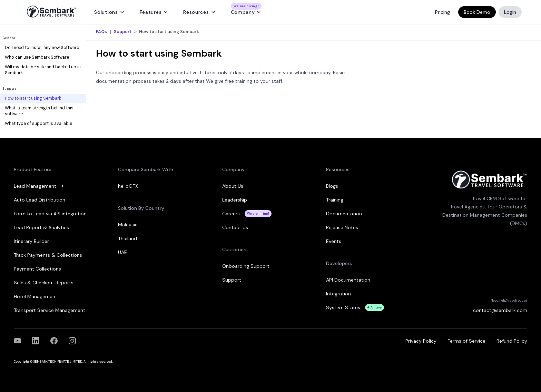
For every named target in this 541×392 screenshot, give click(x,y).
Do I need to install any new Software (42, 48)
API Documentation (348, 280)
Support (9, 89)
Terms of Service (466, 341)
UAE (122, 252)
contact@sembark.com (500, 310)
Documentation (344, 214)
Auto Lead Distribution (40, 200)
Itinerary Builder (31, 241)
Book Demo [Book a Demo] (477, 12)
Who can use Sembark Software (37, 57)
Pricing (442, 12)
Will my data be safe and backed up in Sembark (43, 70)
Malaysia (128, 225)
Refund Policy (512, 341)
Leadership (235, 200)
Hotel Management (36, 296)
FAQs (102, 32)
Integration (338, 294)
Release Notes (342, 227)
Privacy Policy (421, 341)
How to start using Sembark (33, 98)
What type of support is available (38, 124)
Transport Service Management (50, 310)
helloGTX (128, 186)
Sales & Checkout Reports (44, 283)
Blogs (332, 186)
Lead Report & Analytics (41, 227)
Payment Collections (37, 269)
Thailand (127, 238)
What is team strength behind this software (39, 111)
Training (335, 200)
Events (334, 241)
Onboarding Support (246, 266)
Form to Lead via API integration (50, 214)
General (9, 38)
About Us (233, 186)
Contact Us (235, 227)
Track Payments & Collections (48, 255)
